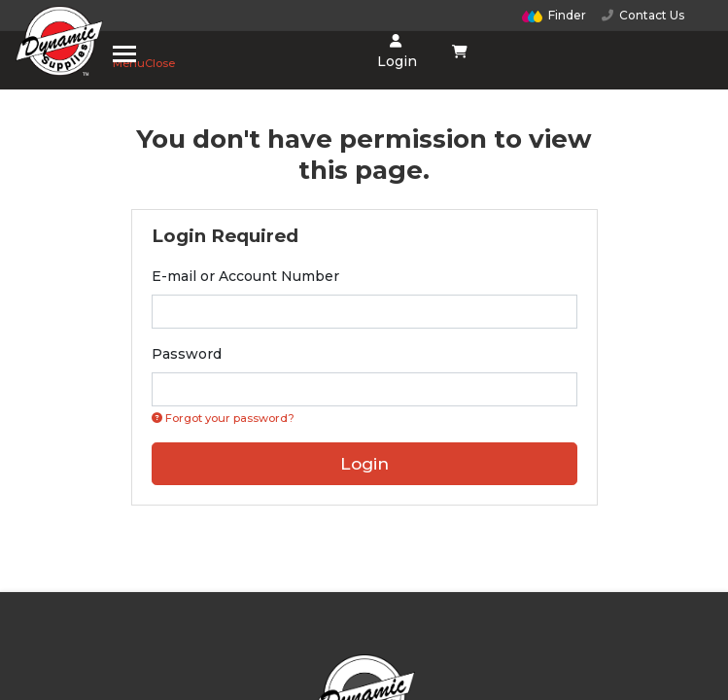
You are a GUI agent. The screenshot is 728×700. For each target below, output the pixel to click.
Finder (554, 15)
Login (395, 52)
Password (187, 354)
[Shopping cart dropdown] (459, 52)
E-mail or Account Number (245, 276)
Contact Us (643, 15)
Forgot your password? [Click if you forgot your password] (223, 418)
